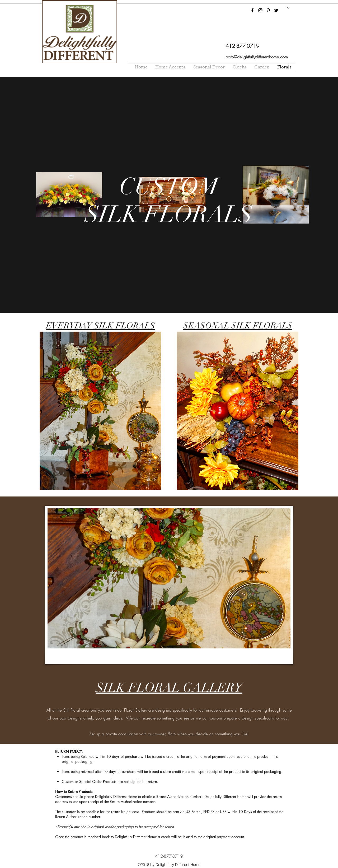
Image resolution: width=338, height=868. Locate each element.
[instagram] (260, 10)
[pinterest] (268, 10)
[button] (288, 8)
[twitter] (276, 10)
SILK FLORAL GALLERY (169, 688)
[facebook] (252, 10)
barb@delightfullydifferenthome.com (257, 57)
